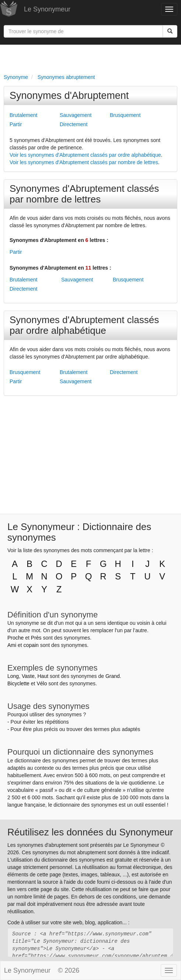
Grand (113, 676)
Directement (74, 124)
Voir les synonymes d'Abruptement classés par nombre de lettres (84, 162)
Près (36, 638)
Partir (16, 124)
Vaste (28, 676)
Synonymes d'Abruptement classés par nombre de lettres (84, 194)
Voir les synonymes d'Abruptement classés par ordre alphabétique (85, 155)
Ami (12, 645)
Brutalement (23, 115)
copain (31, 645)
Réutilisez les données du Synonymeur (90, 832)
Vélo (42, 683)
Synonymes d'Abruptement (69, 96)
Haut (43, 676)
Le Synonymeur (47, 9)
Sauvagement (76, 115)
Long (13, 676)
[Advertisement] (90, 58)
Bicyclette (18, 683)
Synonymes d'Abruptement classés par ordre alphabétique (84, 325)
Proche (15, 638)
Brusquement (125, 115)
